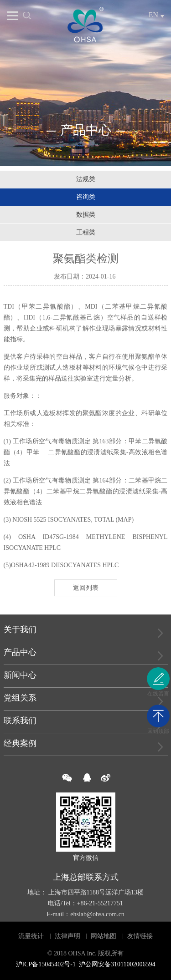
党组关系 (20, 698)
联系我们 (20, 721)
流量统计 (31, 936)
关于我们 (20, 630)
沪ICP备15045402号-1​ (46, 964)
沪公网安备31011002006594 (117, 964)
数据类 (86, 215)
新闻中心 (20, 675)
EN (153, 15)
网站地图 (104, 936)
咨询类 (86, 197)
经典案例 (20, 743)
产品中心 (20, 652)
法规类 (86, 179)
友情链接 (140, 936)
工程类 (86, 232)
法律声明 (67, 936)
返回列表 (86, 588)
